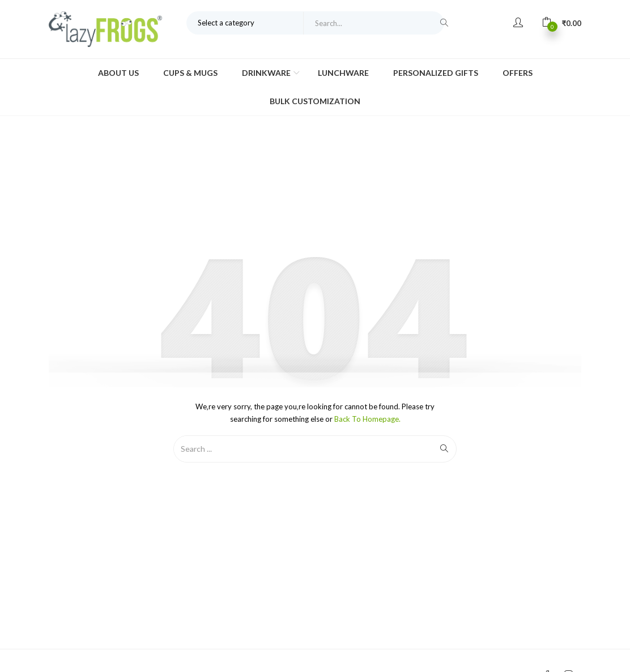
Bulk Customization (315, 101)
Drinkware (267, 73)
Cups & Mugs (190, 73)
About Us (118, 73)
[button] (561, 23)
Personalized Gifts (436, 73)
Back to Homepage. (367, 419)
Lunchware (343, 73)
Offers (518, 73)
